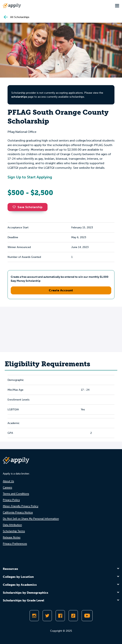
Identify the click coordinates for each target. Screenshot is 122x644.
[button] (15, 207)
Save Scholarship (28, 207)
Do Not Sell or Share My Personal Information (31, 519)
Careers (7, 487)
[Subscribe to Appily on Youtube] (87, 616)
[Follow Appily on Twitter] (47, 616)
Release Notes (12, 537)
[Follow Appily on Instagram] (34, 616)
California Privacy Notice (18, 512)
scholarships (19, 97)
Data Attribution (12, 525)
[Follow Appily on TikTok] (73, 616)
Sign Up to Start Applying (30, 177)
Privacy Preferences (15, 544)
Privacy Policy (11, 500)
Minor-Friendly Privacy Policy (21, 506)
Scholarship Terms (14, 531)
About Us (8, 481)
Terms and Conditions (16, 494)
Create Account (61, 290)
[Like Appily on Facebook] (60, 616)
